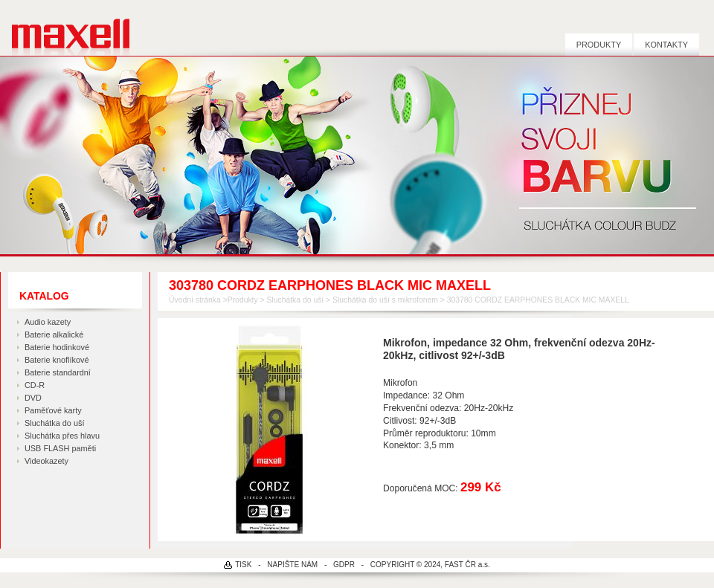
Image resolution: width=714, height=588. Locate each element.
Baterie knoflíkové (57, 360)
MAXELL (65, 28)
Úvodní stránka (195, 300)
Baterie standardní (58, 372)
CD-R (35, 385)
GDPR (344, 565)
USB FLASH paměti (60, 448)
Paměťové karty (53, 410)
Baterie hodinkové (57, 347)
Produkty (599, 45)
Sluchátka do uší (54, 423)
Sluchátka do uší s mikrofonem (385, 300)
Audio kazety (48, 322)
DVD (33, 398)
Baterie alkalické (54, 335)
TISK (243, 565)
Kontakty (666, 45)
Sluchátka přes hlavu (62, 436)
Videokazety (46, 461)
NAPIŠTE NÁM (292, 565)
